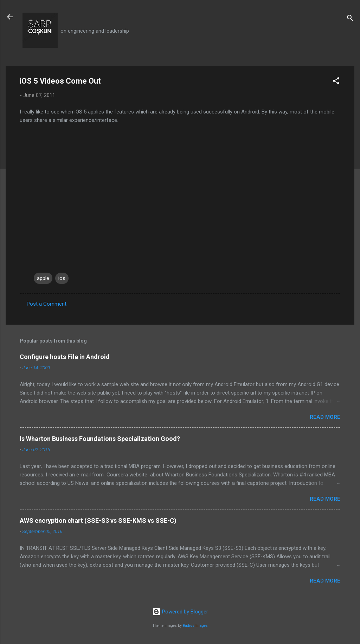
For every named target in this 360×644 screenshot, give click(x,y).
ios (62, 278)
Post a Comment (47, 304)
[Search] (350, 19)
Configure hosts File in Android (65, 357)
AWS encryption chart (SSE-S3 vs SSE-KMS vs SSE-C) (98, 521)
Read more (325, 417)
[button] (336, 82)
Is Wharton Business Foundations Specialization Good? (100, 439)
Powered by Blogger (180, 612)
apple (43, 278)
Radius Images (195, 626)
